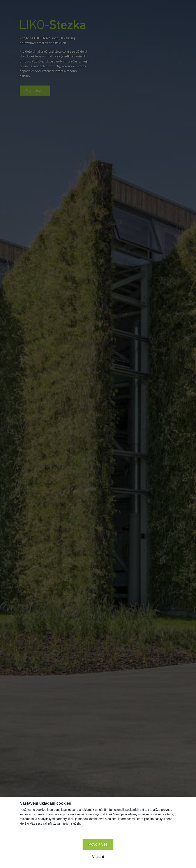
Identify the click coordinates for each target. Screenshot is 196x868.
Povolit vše (98, 844)
